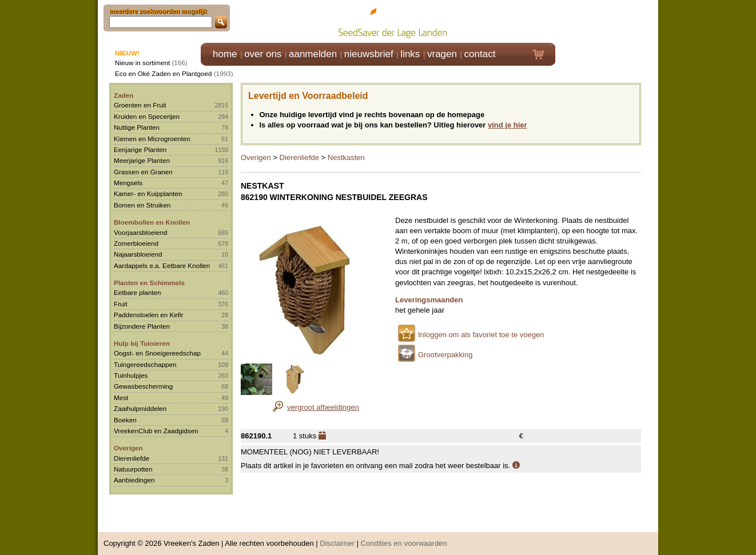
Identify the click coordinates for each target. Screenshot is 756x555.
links (410, 54)
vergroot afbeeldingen (323, 407)
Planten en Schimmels (149, 283)
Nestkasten (346, 157)
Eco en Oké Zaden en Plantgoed (164, 73)
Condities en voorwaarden (404, 538)
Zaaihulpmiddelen (140, 408)
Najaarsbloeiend (138, 254)
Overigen (128, 448)
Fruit (120, 304)
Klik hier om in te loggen (607, 21)
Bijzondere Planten (142, 326)
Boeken (125, 420)
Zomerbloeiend (136, 243)
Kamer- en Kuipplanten (148, 193)
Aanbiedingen (134, 480)
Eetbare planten (138, 292)
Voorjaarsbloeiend (141, 232)
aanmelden (313, 54)
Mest (121, 398)
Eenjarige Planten (140, 149)
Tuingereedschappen (145, 364)
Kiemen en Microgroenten (152, 139)
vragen (442, 54)
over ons (263, 54)
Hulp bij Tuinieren (142, 343)
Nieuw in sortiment (142, 63)
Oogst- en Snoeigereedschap (157, 353)
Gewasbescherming (143, 386)
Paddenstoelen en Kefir (149, 315)
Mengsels (128, 183)
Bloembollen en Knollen (152, 222)
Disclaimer (337, 538)
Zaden (124, 95)
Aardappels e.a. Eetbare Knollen (162, 265)
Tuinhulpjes (131, 375)
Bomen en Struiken (142, 205)
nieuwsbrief (369, 54)
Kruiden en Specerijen (147, 116)
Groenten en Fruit (140, 105)
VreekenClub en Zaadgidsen (156, 431)
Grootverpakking (445, 355)
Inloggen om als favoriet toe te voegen (481, 335)
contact (480, 54)
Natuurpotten (133, 469)
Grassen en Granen (143, 172)
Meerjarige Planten (142, 160)
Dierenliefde (132, 458)
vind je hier (508, 125)
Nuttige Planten (137, 127)
